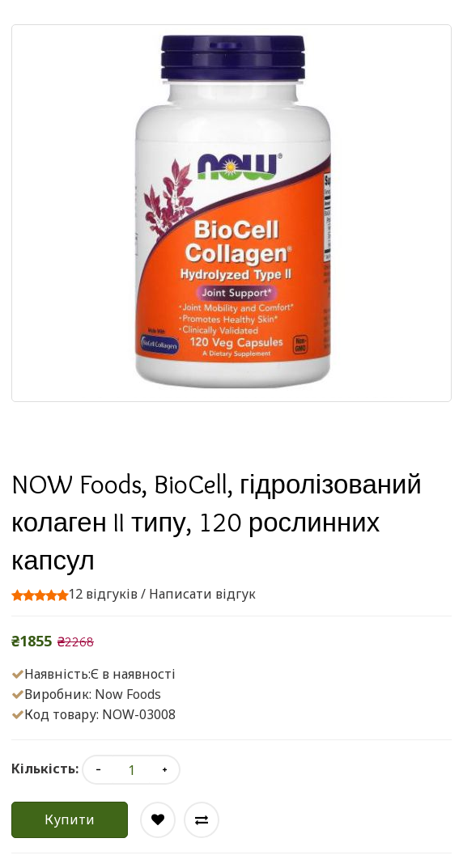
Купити (70, 819)
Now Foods (128, 694)
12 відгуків (103, 594)
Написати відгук (202, 594)
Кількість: (45, 768)
